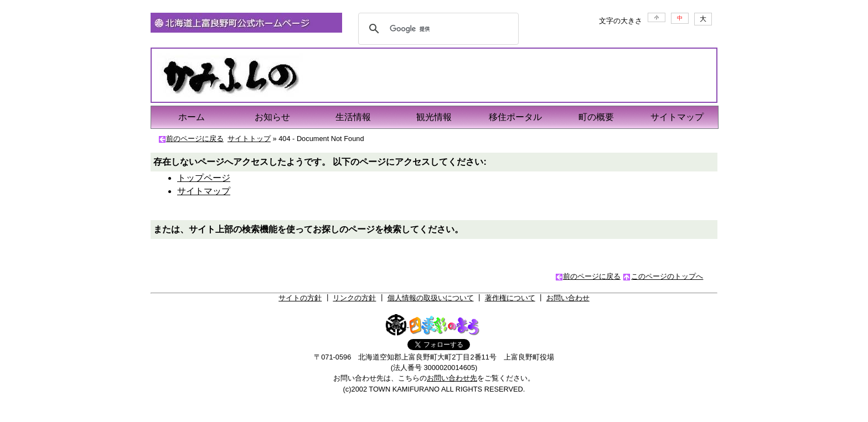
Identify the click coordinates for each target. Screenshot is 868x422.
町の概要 (596, 117)
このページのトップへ (667, 276)
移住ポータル (515, 117)
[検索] (437, 29)
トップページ (204, 178)
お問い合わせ (568, 298)
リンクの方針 (354, 298)
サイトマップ (677, 117)
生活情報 (353, 117)
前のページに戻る (195, 139)
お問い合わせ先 (452, 378)
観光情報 (434, 117)
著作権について (510, 298)
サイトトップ (249, 139)
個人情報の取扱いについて (431, 298)
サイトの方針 (300, 298)
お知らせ (272, 117)
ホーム (192, 117)
